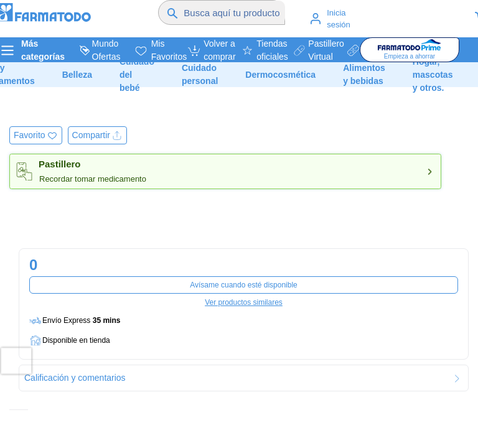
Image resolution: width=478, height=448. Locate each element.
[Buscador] (234, 12)
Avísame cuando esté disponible (244, 285)
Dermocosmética (280, 75)
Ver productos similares (244, 302)
